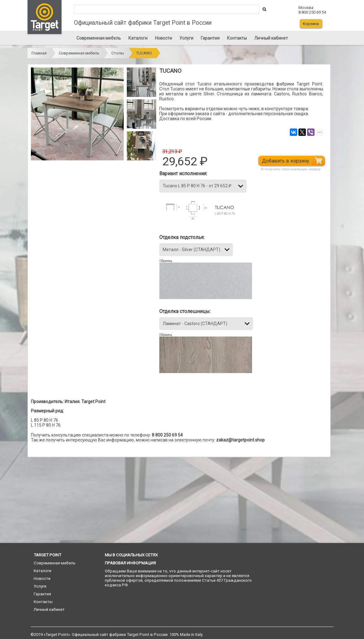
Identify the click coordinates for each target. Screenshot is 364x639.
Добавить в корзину (286, 161)
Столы (118, 53)
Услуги (186, 38)
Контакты (237, 38)
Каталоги (138, 38)
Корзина (311, 24)
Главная (39, 53)
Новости (163, 38)
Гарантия (210, 38)
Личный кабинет (271, 38)
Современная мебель (99, 38)
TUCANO (144, 53)
